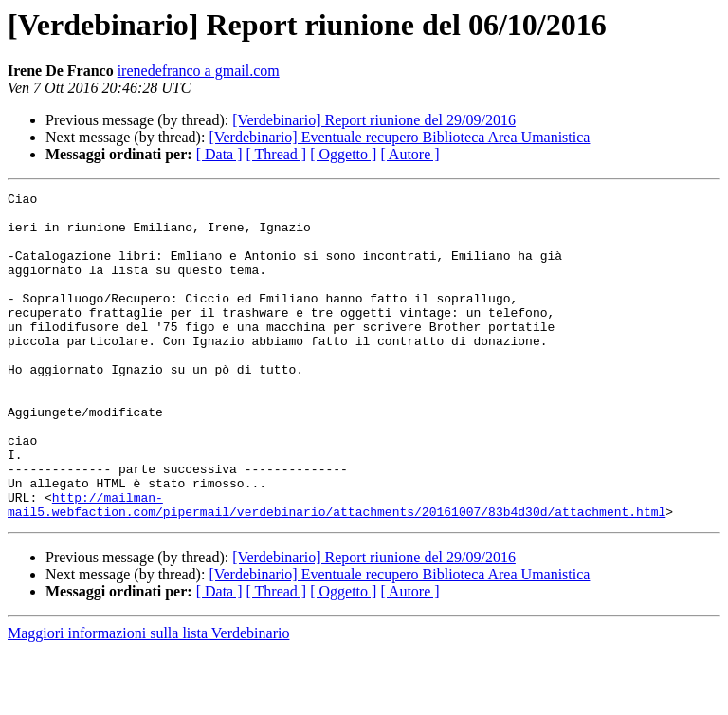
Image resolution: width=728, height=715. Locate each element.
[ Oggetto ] (343, 154)
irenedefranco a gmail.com (199, 71)
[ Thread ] (277, 154)
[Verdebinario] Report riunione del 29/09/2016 (374, 120)
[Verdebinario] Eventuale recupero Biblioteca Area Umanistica (399, 137)
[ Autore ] (409, 154)
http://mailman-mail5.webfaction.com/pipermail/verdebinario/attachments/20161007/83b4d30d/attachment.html (337, 568)
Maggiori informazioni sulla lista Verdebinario (148, 698)
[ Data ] (219, 154)
